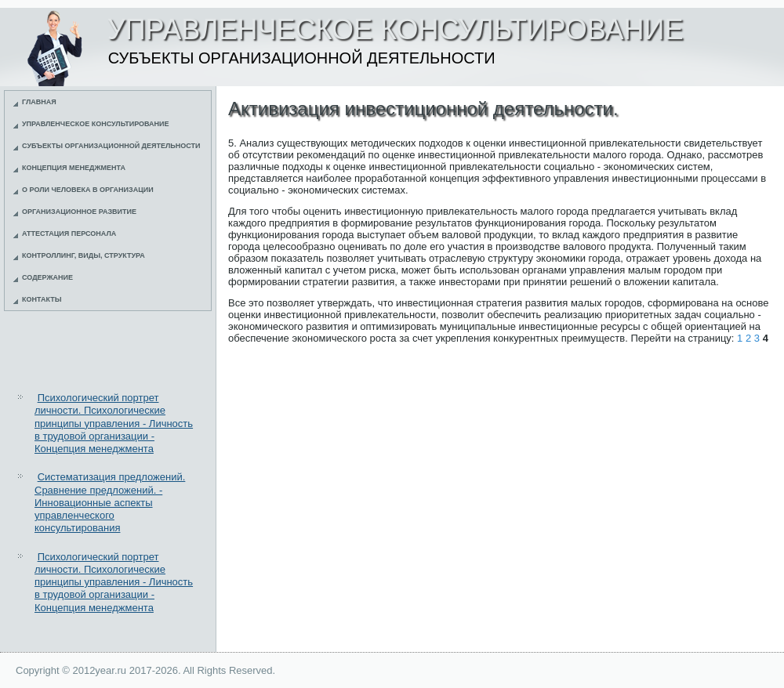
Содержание (47, 277)
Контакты (42, 299)
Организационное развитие (79, 212)
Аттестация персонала (69, 234)
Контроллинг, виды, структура (83, 255)
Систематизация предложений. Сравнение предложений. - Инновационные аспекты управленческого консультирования (110, 502)
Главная (39, 102)
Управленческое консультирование (96, 124)
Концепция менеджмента (74, 168)
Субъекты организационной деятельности (111, 146)
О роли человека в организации (88, 190)
